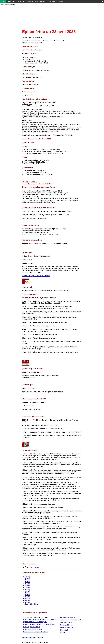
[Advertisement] (52, 17)
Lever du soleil (20, 2)
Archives (3, 2)
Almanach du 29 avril (68, 617)
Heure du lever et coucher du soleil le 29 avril (39, 624)
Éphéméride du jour (32, 604)
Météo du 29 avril (66, 625)
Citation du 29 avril (67, 622)
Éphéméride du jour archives (10, 4)
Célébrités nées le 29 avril (32, 629)
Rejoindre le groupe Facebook (33, 638)
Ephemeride (11, 2)
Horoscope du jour (67, 627)
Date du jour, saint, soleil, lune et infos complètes (41, 619)
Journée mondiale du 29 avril (70, 620)
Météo (62, 632)
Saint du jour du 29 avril (32, 627)
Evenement (53, 2)
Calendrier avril (62, 2)
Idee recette (64, 630)
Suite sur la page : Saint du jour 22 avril (36, 276)
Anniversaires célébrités (41, 2)
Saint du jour (30, 2)
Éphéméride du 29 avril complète (35, 622)
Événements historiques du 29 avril (36, 632)
